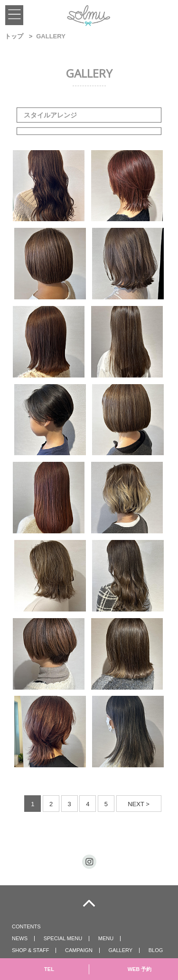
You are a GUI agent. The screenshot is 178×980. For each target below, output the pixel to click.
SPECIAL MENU (63, 938)
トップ (14, 36)
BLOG (156, 950)
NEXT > (139, 804)
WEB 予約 (140, 969)
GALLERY (121, 950)
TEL (49, 969)
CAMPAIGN (79, 950)
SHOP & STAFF (30, 950)
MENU (106, 938)
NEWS (20, 938)
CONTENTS (26, 926)
